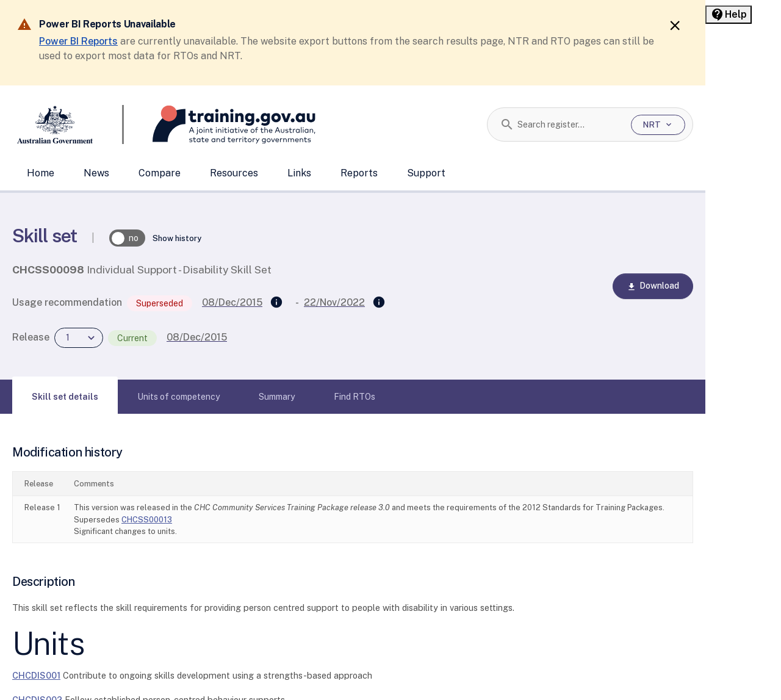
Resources (234, 173)
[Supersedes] (276, 303)
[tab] (65, 397)
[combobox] (570, 124)
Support (426, 173)
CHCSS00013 (147, 520)
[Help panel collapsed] (729, 15)
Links (299, 173)
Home (41, 173)
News (96, 173)
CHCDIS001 (36, 675)
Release (31, 337)
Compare (160, 173)
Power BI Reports (78, 41)
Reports (359, 173)
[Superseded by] (379, 303)
